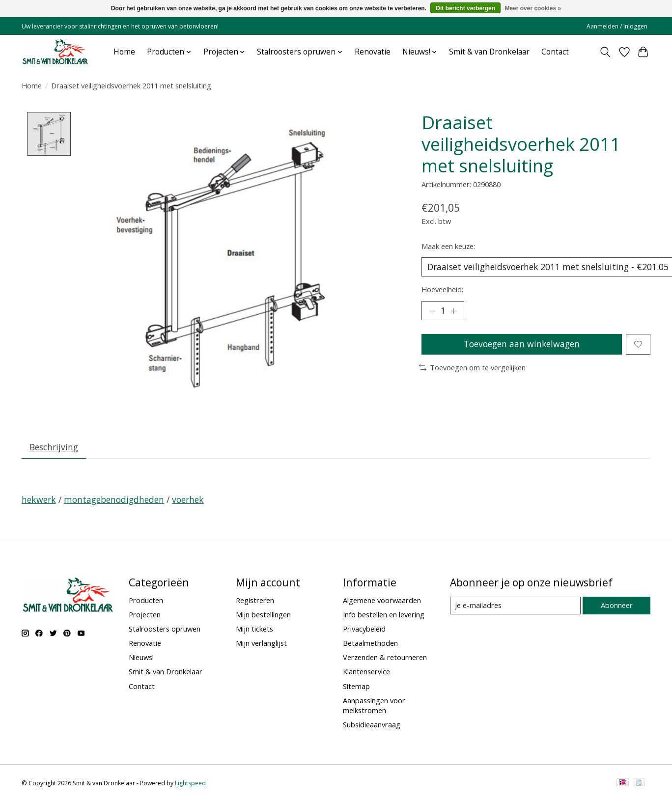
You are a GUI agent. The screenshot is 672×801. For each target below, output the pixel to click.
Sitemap (356, 686)
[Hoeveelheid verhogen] (454, 311)
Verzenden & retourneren (385, 658)
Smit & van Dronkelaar (489, 52)
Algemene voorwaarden (382, 601)
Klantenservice (366, 672)
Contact (555, 52)
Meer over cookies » (533, 8)
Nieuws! (141, 658)
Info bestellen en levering (384, 615)
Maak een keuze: (448, 246)
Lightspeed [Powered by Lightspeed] (190, 784)
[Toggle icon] (605, 52)
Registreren (255, 601)
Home (124, 52)
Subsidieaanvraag (372, 725)
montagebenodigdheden (114, 500)
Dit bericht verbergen (465, 8)
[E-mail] (515, 606)
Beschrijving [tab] (54, 447)
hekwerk (39, 500)
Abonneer (616, 606)
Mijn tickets (254, 629)
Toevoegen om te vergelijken (472, 368)
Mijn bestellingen (263, 615)
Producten (146, 601)
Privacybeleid (364, 629)
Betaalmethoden (370, 643)
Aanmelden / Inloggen (617, 26)
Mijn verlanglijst (261, 643)
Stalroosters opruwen (165, 629)
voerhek (188, 500)
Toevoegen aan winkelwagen (521, 345)
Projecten (145, 615)
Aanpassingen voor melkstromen (374, 706)
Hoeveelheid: (442, 290)
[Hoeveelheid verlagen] (432, 311)
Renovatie (373, 52)
